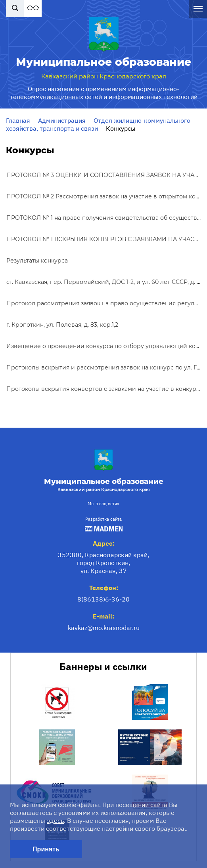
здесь (55, 820)
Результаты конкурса (37, 261)
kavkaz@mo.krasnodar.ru (104, 628)
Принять (46, 849)
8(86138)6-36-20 (103, 599)
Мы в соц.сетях (103, 504)
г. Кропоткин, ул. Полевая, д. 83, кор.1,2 (62, 325)
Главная (18, 120)
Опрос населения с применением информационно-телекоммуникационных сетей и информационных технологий (104, 93)
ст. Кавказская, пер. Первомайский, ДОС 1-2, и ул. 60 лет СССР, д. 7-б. (106, 282)
